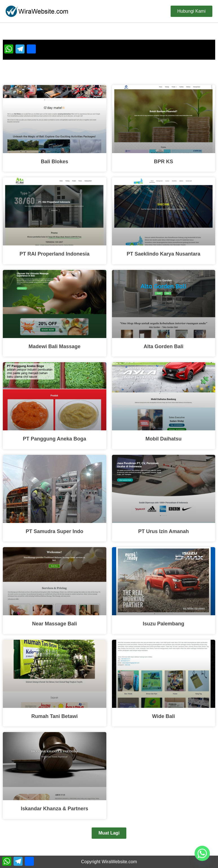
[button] (109, 833)
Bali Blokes (55, 162)
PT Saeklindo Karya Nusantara (163, 254)
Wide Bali (163, 716)
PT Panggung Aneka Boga (54, 439)
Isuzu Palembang (163, 624)
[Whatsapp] (202, 853)
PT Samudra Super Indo (54, 531)
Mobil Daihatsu (164, 439)
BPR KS (164, 162)
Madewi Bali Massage (54, 346)
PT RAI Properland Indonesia (54, 254)
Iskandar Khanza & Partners (55, 809)
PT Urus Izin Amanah (163, 531)
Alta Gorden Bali (163, 346)
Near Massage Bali (55, 624)
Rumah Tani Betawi (55, 716)
